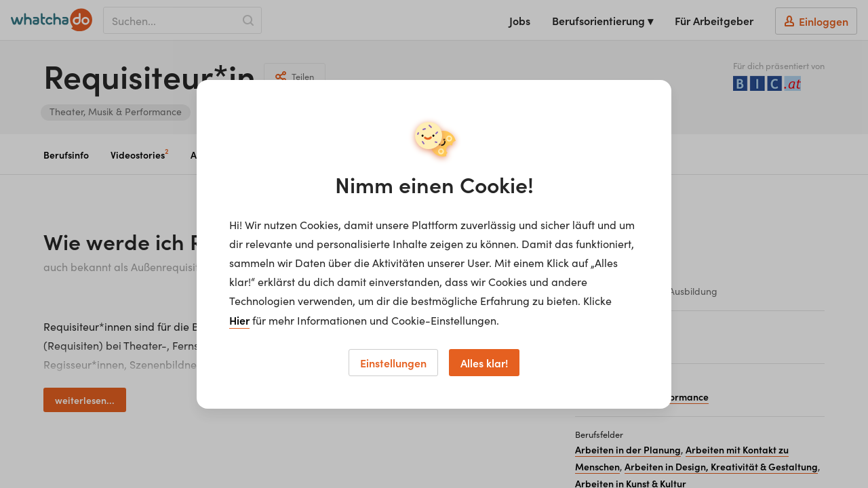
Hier (239, 320)
